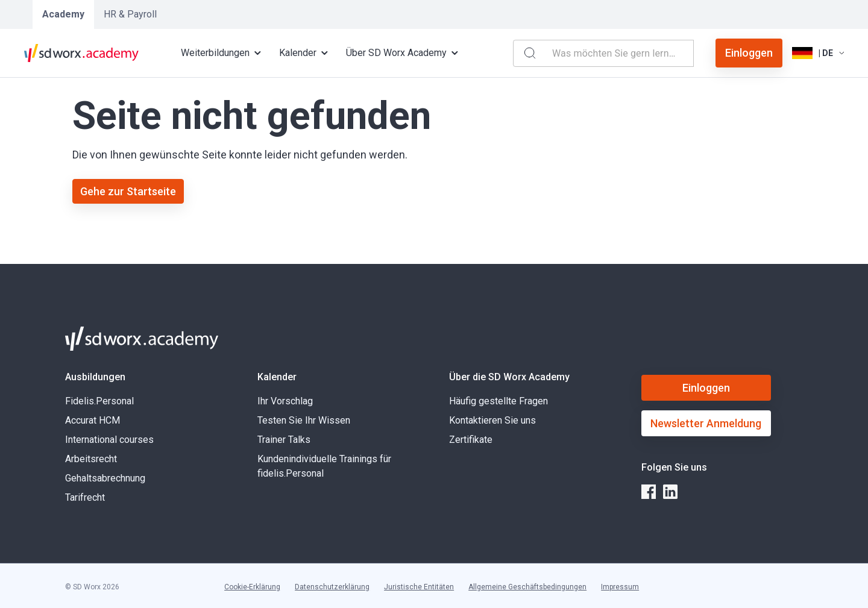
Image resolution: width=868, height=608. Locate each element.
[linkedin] (670, 492)
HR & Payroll (130, 14)
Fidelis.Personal (99, 401)
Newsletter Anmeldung (706, 423)
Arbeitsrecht (91, 459)
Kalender (277, 377)
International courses (109, 440)
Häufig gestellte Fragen (498, 401)
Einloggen (749, 53)
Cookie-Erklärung (252, 587)
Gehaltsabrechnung (106, 478)
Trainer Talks (284, 440)
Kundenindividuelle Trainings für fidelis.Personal (324, 466)
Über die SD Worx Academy (509, 377)
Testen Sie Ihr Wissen (304, 420)
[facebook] (649, 492)
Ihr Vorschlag (285, 401)
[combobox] (620, 53)
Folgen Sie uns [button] (674, 467)
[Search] (530, 53)
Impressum (620, 587)
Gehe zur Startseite (128, 191)
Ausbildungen (95, 377)
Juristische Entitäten (419, 587)
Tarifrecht (85, 497)
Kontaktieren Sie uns (492, 420)
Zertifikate (471, 440)
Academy (63, 14)
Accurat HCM (93, 420)
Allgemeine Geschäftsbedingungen (527, 587)
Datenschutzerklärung (332, 587)
